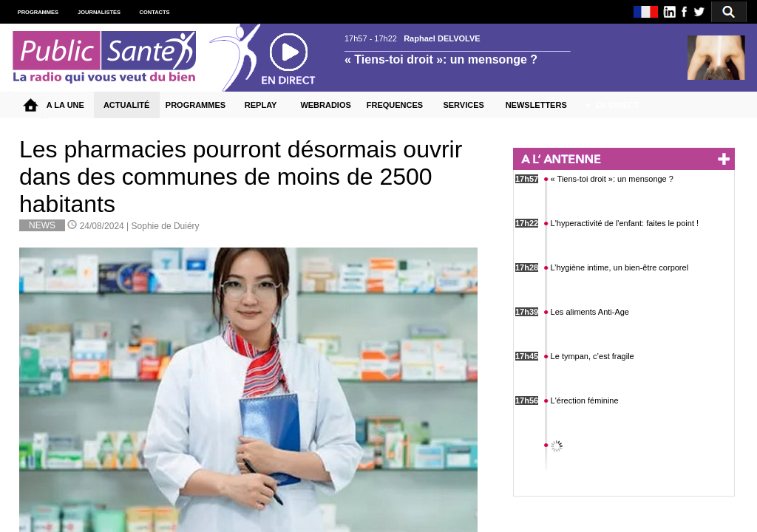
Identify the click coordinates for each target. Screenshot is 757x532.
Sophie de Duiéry (166, 226)
